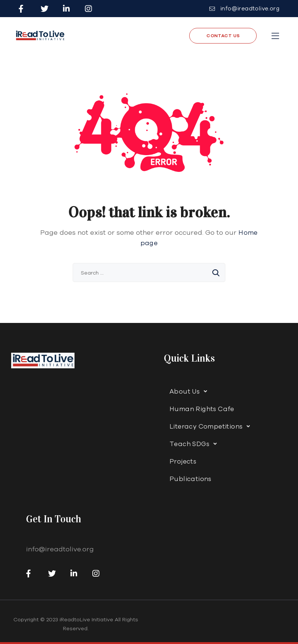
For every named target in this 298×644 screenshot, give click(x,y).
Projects (183, 461)
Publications (191, 479)
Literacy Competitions (212, 426)
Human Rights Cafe (202, 409)
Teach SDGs (195, 444)
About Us (191, 391)
